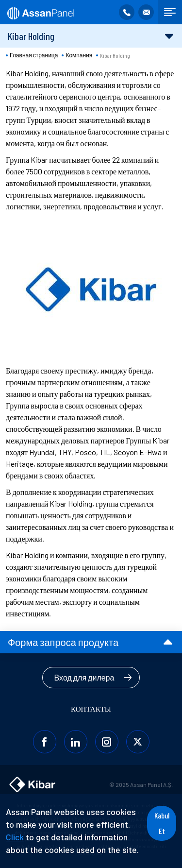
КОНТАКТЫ (91, 709)
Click (15, 837)
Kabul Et (162, 823)
